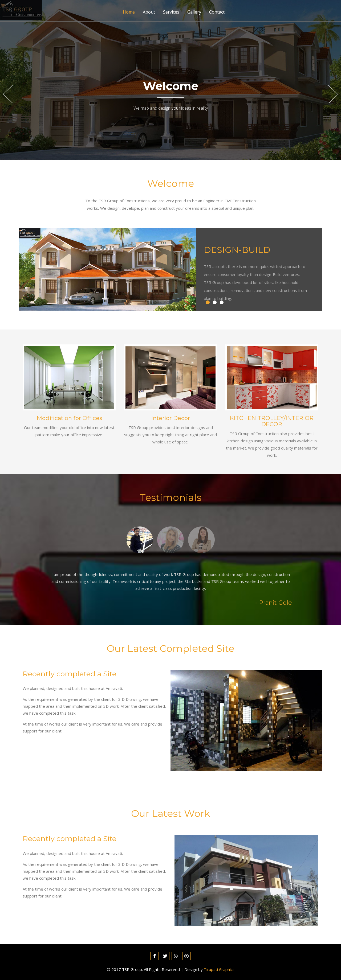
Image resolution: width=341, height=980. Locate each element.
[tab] (138, 539)
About (149, 12)
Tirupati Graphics (219, 969)
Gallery (194, 12)
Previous (7, 94)
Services (171, 12)
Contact (217, 12)
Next (334, 94)
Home (129, 12)
